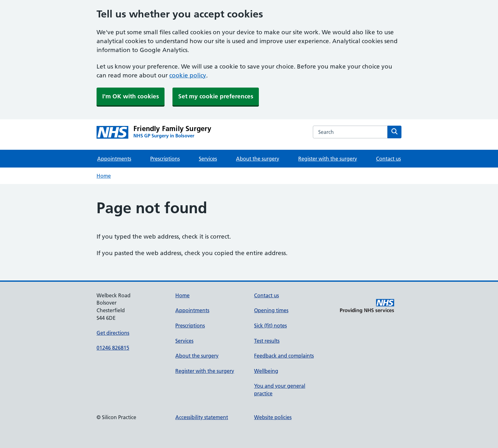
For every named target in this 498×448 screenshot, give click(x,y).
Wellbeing (266, 371)
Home (104, 176)
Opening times (271, 310)
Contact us (388, 159)
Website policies (273, 417)
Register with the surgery (328, 159)
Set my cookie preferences (216, 96)
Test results (267, 341)
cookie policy (188, 75)
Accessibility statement (202, 417)
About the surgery (258, 159)
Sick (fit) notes (270, 326)
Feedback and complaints (284, 356)
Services (208, 159)
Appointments (114, 159)
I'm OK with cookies (131, 96)
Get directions (113, 333)
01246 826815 (113, 348)
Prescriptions (165, 159)
